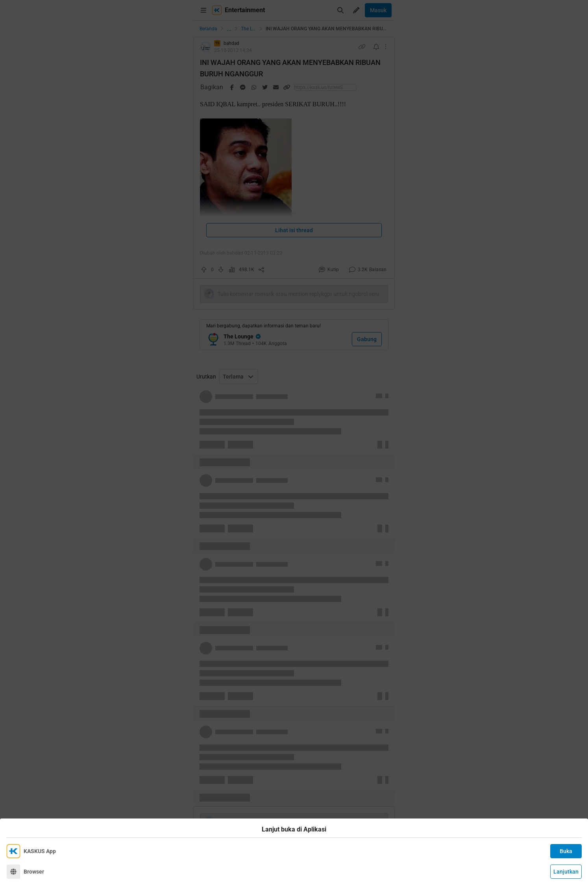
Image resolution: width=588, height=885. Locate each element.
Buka (566, 851)
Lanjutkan (566, 872)
